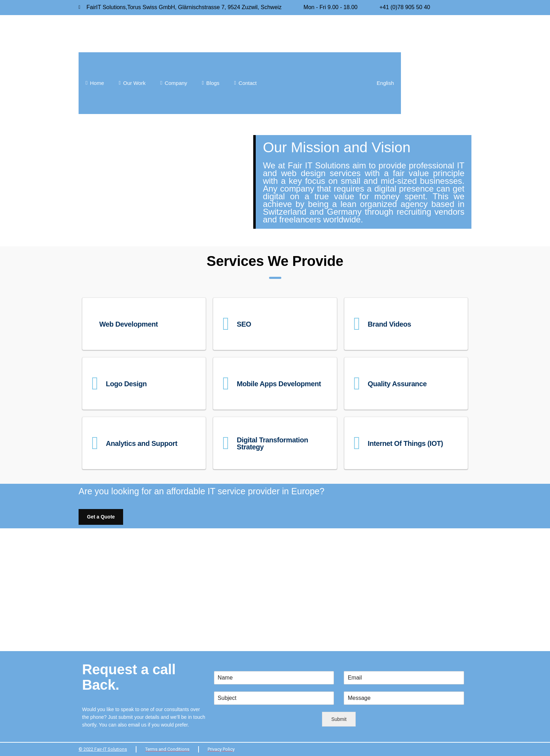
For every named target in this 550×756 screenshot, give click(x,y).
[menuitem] (333, 83)
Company (174, 83)
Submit (339, 719)
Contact (246, 83)
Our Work (132, 83)
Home (95, 83)
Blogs (211, 83)
